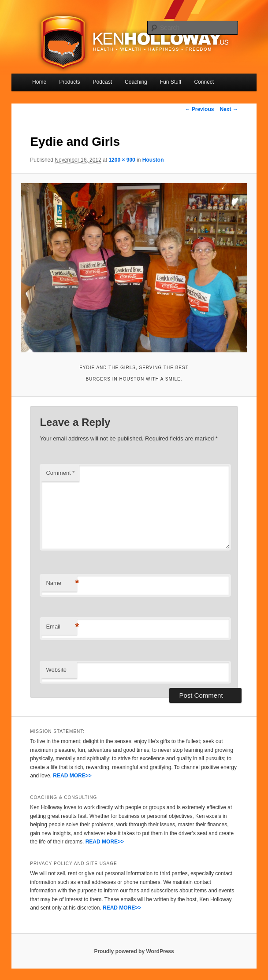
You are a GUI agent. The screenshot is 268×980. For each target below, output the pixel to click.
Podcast (102, 82)
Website (56, 670)
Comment (60, 473)
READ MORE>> (72, 776)
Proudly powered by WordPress (134, 951)
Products (69, 82)
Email (61, 627)
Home (39, 82)
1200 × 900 (122, 160)
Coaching (136, 82)
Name (61, 583)
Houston (153, 160)
